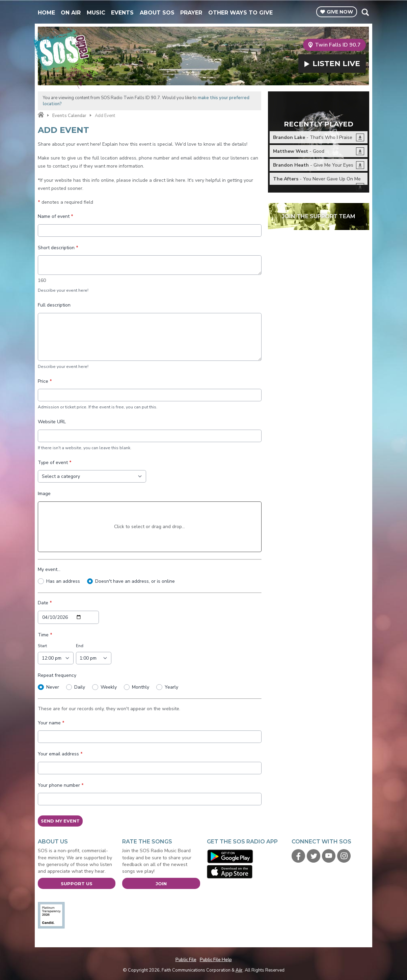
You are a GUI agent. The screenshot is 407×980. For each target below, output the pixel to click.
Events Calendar (69, 116)
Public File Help (216, 960)
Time (45, 635)
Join (161, 884)
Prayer (191, 13)
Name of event (56, 216)
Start (42, 646)
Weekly (108, 687)
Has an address (63, 581)
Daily (80, 687)
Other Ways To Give (240, 13)
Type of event (55, 462)
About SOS (157, 13)
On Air (71, 13)
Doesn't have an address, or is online (135, 581)
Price (45, 381)
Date (45, 603)
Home (46, 13)
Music (96, 13)
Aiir (239, 970)
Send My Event (60, 821)
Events (122, 13)
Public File (186, 960)
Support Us (77, 884)
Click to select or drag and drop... (150, 526)
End (79, 646)
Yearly (171, 687)
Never (52, 687)
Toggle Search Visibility (365, 12)
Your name (51, 723)
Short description (58, 247)
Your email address (60, 754)
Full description (54, 305)
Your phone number (61, 785)
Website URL (52, 422)
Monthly (141, 687)
